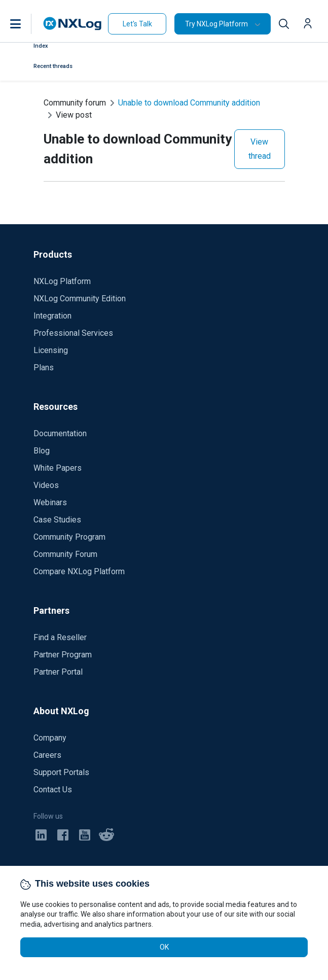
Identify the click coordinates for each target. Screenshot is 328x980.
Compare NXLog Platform (79, 571)
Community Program (69, 537)
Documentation (60, 433)
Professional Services (73, 333)
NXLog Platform (62, 281)
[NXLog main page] (72, 24)
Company (50, 738)
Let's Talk (137, 24)
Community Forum (65, 554)
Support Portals (61, 772)
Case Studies (57, 520)
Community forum (75, 103)
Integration (52, 316)
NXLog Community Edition (80, 299)
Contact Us (53, 790)
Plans (44, 367)
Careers (47, 755)
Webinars (50, 502)
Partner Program (63, 655)
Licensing (51, 350)
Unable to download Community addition (189, 103)
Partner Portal (58, 672)
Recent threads (53, 66)
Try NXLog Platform (216, 24)
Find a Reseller (60, 637)
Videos (46, 485)
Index (41, 46)
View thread (260, 149)
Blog (42, 451)
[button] (26, 24)
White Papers (58, 468)
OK (164, 947)
